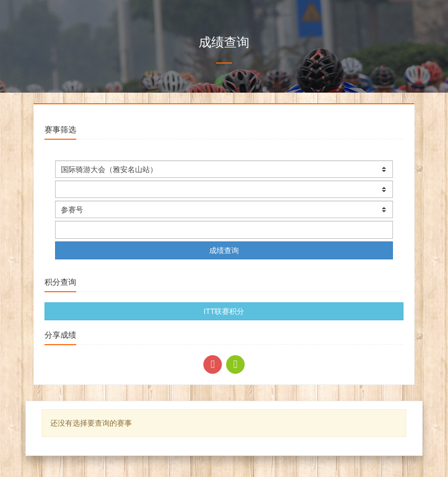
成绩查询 (224, 250)
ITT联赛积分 (224, 311)
